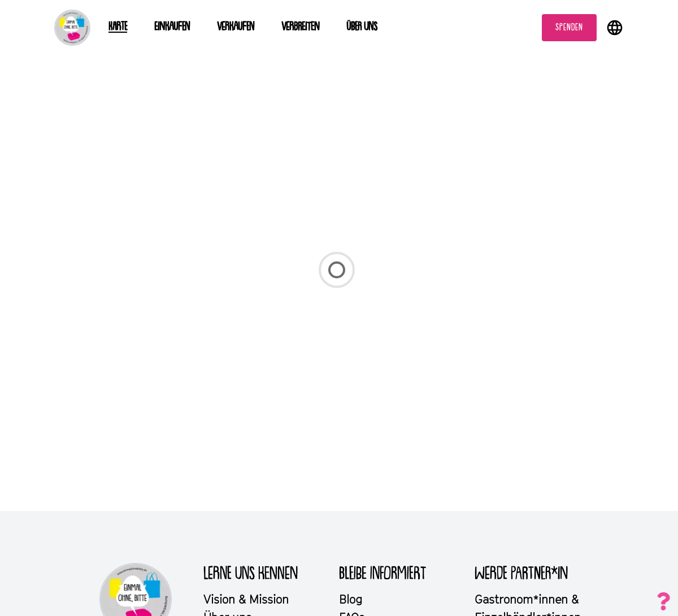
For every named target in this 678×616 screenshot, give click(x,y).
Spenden (569, 28)
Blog (351, 599)
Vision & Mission (246, 599)
